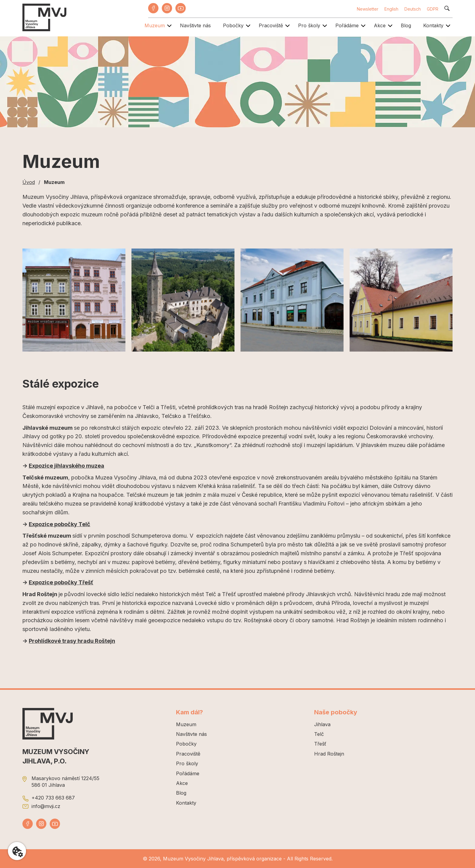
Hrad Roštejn (329, 754)
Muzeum (155, 25)
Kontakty (433, 25)
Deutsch (413, 9)
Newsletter (368, 9)
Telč (319, 734)
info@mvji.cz (46, 806)
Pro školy (309, 25)
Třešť (320, 744)
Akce (380, 25)
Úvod (29, 182)
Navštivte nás (195, 25)
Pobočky (233, 25)
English (391, 9)
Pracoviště (271, 25)
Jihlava (322, 724)
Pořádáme (347, 25)
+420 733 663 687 (53, 798)
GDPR (433, 9)
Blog (406, 25)
